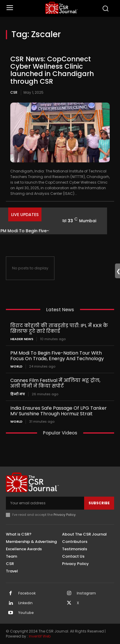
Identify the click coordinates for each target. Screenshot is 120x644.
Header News (22, 339)
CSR (14, 92)
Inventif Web (40, 636)
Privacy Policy (65, 515)
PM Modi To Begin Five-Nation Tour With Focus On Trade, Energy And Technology (57, 356)
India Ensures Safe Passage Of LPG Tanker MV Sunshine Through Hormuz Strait (59, 411)
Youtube (26, 613)
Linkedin (25, 603)
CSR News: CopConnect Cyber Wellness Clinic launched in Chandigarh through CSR (52, 70)
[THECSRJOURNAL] (61, 8)
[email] (45, 503)
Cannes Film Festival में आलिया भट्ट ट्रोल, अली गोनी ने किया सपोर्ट (55, 383)
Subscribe (99, 503)
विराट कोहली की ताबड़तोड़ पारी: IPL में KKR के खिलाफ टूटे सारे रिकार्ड (59, 328)
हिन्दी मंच (18, 394)
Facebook (27, 593)
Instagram (86, 593)
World (16, 367)
